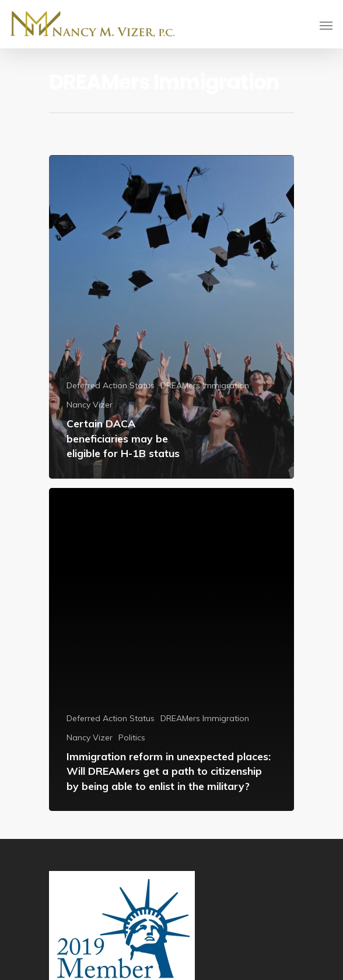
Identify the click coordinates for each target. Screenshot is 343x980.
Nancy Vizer (90, 405)
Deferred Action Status (111, 385)
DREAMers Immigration (205, 385)
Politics (132, 737)
